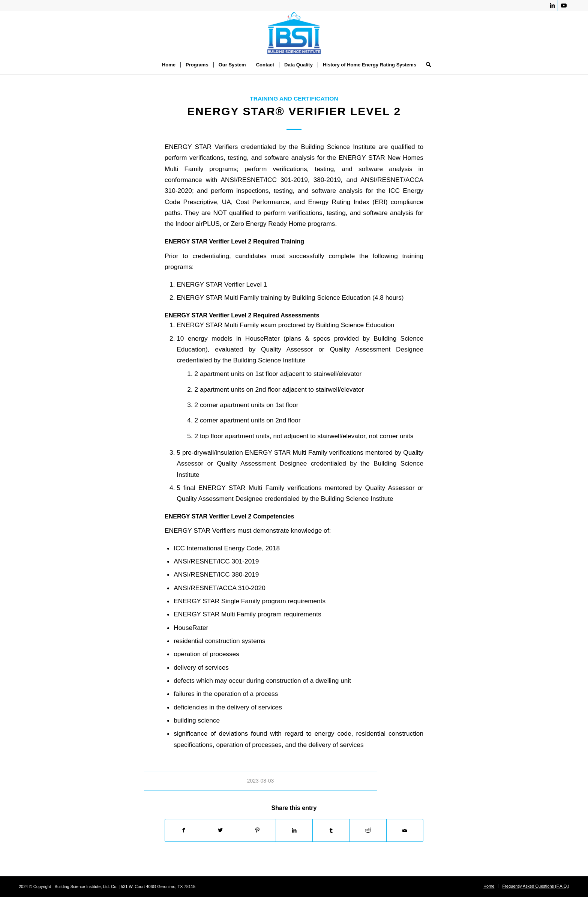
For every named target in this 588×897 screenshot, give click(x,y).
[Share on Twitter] (220, 830)
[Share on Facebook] (183, 830)
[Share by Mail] (405, 830)
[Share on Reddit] (368, 830)
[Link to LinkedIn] (552, 6)
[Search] (426, 65)
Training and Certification (294, 98)
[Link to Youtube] (564, 6)
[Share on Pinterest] (257, 830)
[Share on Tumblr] (331, 830)
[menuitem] (169, 65)
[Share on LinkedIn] (294, 830)
